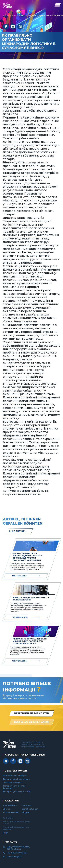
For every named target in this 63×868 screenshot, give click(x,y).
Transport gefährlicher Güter (17, 791)
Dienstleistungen (30, 809)
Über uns (7, 809)
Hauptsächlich (10, 805)
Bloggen (26, 812)
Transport (26, 805)
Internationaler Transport (15, 776)
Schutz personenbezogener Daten (17, 822)
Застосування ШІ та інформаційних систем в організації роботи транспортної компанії (27, 557)
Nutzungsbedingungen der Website (16, 828)
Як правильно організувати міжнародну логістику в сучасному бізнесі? (30, 641)
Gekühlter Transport (13, 782)
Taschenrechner (11, 812)
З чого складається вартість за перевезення (31, 599)
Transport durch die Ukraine (16, 779)
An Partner (8, 818)
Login (6, 833)
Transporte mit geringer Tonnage (15, 787)
